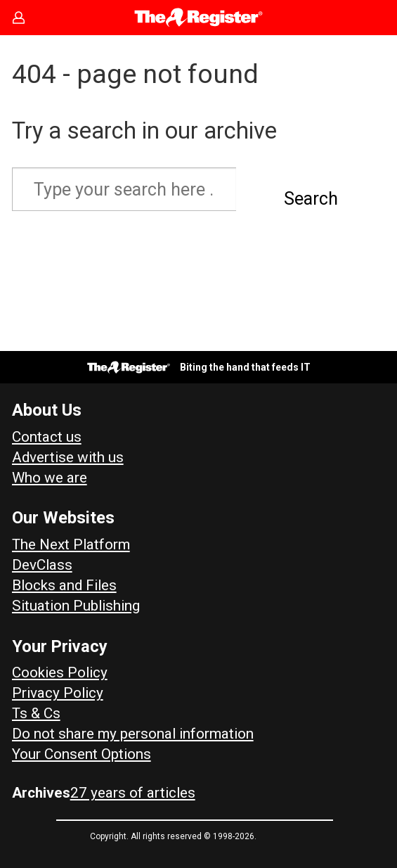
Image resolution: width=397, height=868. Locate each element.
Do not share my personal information (133, 734)
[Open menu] (373, 18)
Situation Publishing (76, 606)
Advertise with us (68, 457)
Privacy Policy (58, 693)
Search (311, 199)
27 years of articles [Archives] (133, 793)
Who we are (50, 478)
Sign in (25, 18)
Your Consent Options (82, 754)
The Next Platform (71, 544)
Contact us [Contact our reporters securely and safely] (47, 437)
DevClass (42, 565)
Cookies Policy (60, 672)
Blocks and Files (64, 585)
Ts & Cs (36, 713)
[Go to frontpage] (198, 18)
